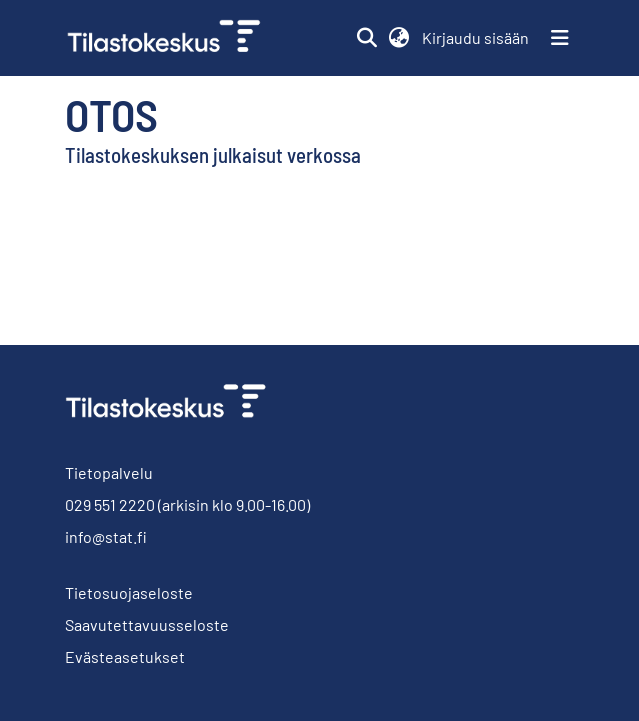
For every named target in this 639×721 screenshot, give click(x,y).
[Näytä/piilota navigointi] (560, 38)
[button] (367, 38)
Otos (111, 114)
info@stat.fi (106, 536)
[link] (172, 38)
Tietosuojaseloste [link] (129, 592)
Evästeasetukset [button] (125, 656)
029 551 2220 (110, 504)
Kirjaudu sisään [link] (476, 37)
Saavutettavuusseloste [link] (147, 624)
